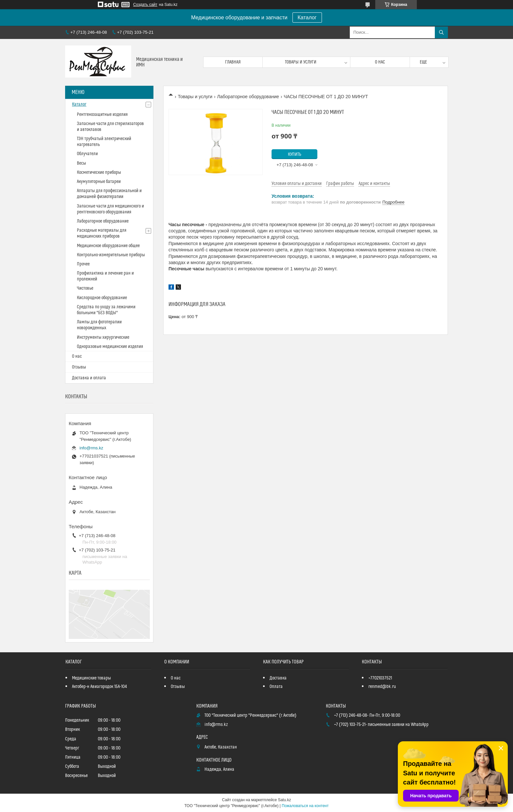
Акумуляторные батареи (99, 182)
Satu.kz (284, 800)
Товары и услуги (301, 62)
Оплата (276, 687)
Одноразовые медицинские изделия (110, 347)
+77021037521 (380, 678)
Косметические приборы (99, 172)
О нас (380, 62)
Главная (233, 62)
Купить (295, 154)
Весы (81, 163)
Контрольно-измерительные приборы (111, 255)
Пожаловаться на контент (305, 806)
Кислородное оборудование (102, 298)
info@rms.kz (91, 448)
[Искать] (441, 32)
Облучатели (87, 154)
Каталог (307, 18)
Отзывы (79, 367)
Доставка (278, 678)
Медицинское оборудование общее (108, 246)
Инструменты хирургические (103, 337)
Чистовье (85, 288)
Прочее (83, 264)
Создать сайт (145, 5)
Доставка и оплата (89, 378)
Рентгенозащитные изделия (102, 115)
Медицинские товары (91, 678)
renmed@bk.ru (382, 687)
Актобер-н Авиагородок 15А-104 (99, 687)
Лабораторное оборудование (248, 97)
